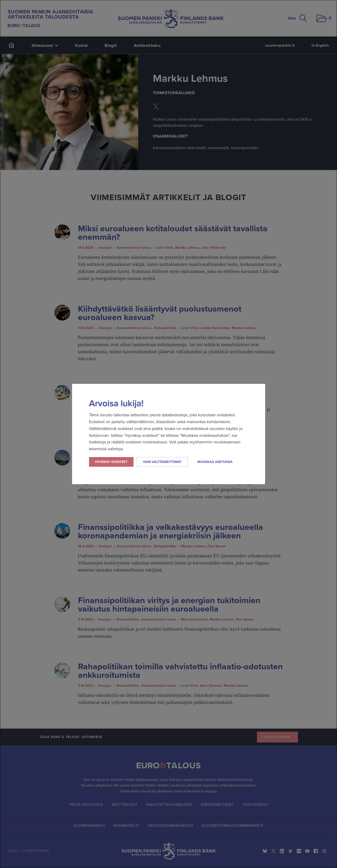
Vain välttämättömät (162, 462)
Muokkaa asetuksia (215, 462)
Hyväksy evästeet (111, 462)
